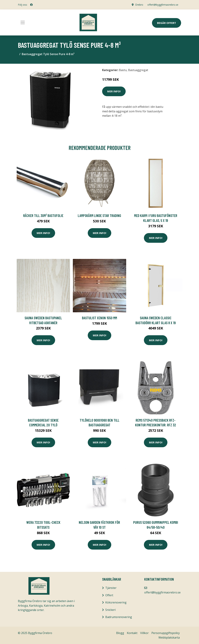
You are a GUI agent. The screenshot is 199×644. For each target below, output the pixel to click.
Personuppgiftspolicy (166, 633)
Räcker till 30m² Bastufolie (43, 215)
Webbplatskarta (169, 638)
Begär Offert (167, 23)
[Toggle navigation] (23, 22)
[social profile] (31, 5)
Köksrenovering (116, 602)
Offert (109, 595)
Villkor (144, 633)
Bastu (123, 70)
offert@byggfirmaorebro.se (163, 5)
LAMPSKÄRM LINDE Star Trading (99, 215)
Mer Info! (114, 91)
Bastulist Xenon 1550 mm (99, 318)
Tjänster (111, 588)
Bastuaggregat (138, 70)
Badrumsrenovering (119, 617)
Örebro (139, 5)
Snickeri (110, 610)
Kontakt (132, 633)
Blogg (120, 633)
